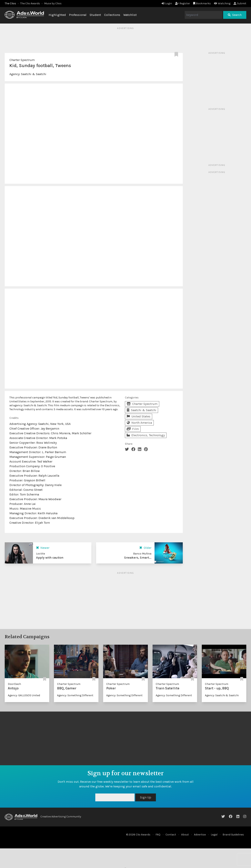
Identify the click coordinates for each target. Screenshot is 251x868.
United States (139, 416)
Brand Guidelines (233, 835)
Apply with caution (50, 558)
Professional (78, 15)
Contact (171, 835)
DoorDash (14, 684)
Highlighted (57, 15)
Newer (43, 548)
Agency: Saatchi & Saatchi (222, 695)
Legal (214, 835)
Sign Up (146, 797)
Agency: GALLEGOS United (24, 695)
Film (133, 429)
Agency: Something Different (75, 695)
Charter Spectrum (22, 60)
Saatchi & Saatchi (34, 74)
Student (95, 15)
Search (235, 15)
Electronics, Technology (146, 435)
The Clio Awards (30, 3)
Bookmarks (202, 3)
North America (139, 423)
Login (167, 3)
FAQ (158, 835)
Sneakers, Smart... (138, 558)
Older (145, 548)
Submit (240, 3)
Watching (222, 3)
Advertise (200, 835)
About (185, 835)
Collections (112, 15)
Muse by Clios (53, 3)
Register (183, 3)
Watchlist (130, 15)
